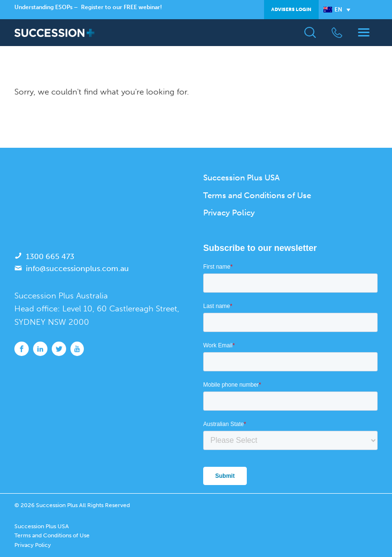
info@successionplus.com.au (77, 268)
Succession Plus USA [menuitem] (242, 178)
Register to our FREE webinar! (121, 7)
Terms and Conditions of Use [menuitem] (257, 195)
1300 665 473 (50, 256)
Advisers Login (291, 10)
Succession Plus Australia (61, 296)
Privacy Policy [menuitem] (229, 213)
